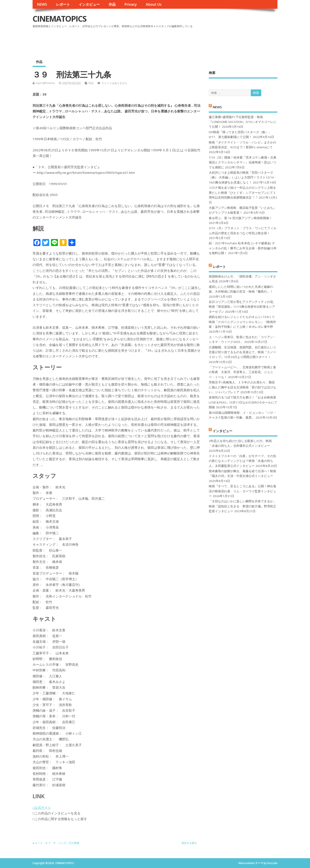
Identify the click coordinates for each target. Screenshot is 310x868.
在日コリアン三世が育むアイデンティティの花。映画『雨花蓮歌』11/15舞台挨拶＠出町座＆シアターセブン (242, 307)
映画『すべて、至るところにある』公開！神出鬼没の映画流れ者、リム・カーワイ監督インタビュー (242, 491)
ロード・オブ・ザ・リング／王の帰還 (57, 843)
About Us (154, 4)
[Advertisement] (194, 41)
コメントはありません (114, 83)
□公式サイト (42, 807)
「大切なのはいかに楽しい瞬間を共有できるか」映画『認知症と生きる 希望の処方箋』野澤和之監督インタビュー (242, 506)
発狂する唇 (188, 843)
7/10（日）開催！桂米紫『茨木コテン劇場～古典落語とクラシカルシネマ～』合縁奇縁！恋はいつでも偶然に (243, 162)
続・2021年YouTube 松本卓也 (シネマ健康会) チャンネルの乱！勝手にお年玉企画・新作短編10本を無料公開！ (243, 248)
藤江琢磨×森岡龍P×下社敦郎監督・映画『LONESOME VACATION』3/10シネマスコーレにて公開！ (243, 122)
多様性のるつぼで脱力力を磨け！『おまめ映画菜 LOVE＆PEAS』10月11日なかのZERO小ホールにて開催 (243, 402)
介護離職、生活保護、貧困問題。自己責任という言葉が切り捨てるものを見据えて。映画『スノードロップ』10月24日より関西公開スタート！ (242, 352)
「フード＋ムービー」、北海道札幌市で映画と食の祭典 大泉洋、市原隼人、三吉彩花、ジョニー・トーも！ (242, 372)
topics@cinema (45, 83)
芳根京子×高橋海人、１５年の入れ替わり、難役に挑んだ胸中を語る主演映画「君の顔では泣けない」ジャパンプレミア (242, 387)
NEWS (42, 4)
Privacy (131, 4)
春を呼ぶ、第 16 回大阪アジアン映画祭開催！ (240, 218)
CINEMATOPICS (59, 19)
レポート (63, 4)
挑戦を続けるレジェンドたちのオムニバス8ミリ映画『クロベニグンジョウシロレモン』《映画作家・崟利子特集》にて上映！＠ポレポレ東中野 (242, 322)
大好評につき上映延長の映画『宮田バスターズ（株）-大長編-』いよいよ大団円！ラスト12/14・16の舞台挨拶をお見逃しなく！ (243, 177)
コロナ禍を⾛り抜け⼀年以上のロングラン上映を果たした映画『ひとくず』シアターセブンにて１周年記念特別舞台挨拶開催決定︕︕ (242, 193)
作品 (112, 4)
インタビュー (89, 4)
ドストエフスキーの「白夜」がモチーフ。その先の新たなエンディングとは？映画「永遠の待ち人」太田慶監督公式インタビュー (242, 461)
